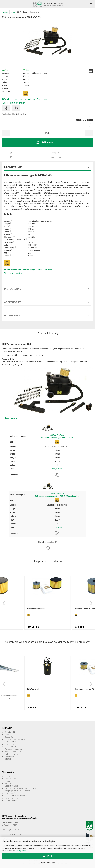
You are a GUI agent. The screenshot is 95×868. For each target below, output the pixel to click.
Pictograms (12, 289)
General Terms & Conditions (16, 796)
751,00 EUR (57, 527)
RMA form (9, 783)
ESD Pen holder (34, 689)
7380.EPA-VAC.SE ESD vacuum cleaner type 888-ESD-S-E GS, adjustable (57, 495)
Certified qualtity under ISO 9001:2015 (20, 788)
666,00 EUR (57, 469)
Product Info (13, 167)
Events (7, 781)
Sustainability (10, 779)
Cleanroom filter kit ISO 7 (38, 609)
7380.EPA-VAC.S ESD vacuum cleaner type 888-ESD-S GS (57, 436)
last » (13, 12)
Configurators (10, 747)
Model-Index (10, 756)
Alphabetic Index (11, 754)
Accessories (13, 302)
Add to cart (45, 142)
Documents (12, 316)
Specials (8, 735)
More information (48, 863)
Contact (8, 776)
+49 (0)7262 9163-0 (14, 830)
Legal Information (12, 798)
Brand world (10, 732)
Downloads (9, 744)
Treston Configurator (13, 749)
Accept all (47, 856)
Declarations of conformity (16, 739)
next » (6, 12)
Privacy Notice (21, 851)
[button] (47, 418)
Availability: (7, 114)
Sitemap (8, 759)
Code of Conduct (12, 786)
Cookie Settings (11, 801)
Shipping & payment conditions (17, 791)
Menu (4, 4)
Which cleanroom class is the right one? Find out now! (26, 99)
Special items (10, 737)
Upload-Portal (10, 742)
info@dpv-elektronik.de (11, 834)
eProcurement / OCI (13, 752)
